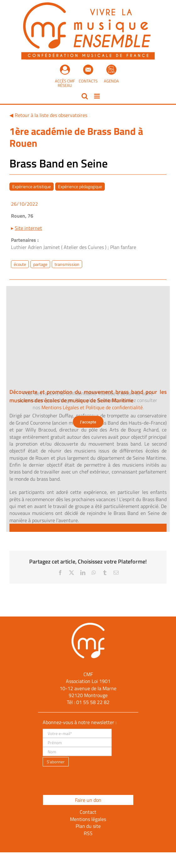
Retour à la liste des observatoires (51, 115)
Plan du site (88, 826)
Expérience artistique (32, 186)
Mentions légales (88, 819)
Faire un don (88, 800)
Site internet (28, 228)
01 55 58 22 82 (93, 702)
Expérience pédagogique (80, 186)
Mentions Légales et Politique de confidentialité (92, 407)
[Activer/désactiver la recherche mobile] (85, 96)
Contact (88, 812)
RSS (88, 833)
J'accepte (88, 422)
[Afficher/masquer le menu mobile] (97, 96)
